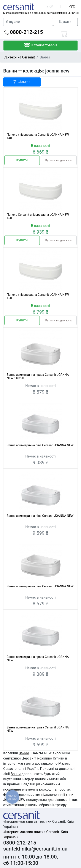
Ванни (24, 753)
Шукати (65, 22)
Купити (22, 160)
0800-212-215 (24, 32)
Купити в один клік (59, 160)
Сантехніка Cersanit (19, 57)
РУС (72, 6)
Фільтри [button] (22, 82)
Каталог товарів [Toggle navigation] (40, 46)
